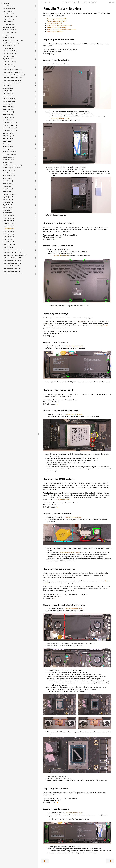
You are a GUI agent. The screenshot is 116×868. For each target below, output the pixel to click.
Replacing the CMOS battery (57, 27)
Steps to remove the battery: (56, 342)
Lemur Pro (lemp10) (9, 176)
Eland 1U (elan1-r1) (9, 120)
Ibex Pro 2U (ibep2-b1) (9, 24)
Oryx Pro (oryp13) (8, 59)
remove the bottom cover (74, 346)
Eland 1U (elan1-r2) (9, 117)
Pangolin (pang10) (8, 237)
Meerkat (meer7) (8, 186)
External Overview (10, 223)
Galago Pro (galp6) (8, 133)
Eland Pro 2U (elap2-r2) (10, 128)
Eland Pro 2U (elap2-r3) (10, 16)
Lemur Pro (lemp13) (9, 46)
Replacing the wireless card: (58, 390)
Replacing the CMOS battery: (59, 479)
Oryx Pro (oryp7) (8, 210)
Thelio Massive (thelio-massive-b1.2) (14, 75)
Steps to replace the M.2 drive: (56, 60)
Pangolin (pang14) (8, 218)
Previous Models (6, 85)
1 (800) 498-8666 (64, 499)
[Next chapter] (110, 861)
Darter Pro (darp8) (8, 109)
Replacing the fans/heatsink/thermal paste (62, 29)
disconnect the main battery (70, 553)
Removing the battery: (56, 314)
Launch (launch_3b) (9, 38)
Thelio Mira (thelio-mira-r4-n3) (12, 260)
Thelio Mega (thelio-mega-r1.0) (12, 258)
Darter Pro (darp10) (9, 104)
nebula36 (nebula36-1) (10, 194)
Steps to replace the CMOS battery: (58, 513)
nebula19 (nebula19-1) (10, 51)
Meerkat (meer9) (8, 181)
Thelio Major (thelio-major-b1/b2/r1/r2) (14, 255)
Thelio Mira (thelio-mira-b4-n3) (12, 263)
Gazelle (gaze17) (8, 144)
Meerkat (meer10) (8, 48)
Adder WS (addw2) (8, 93)
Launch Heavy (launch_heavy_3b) (13, 40)
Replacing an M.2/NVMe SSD (57, 19)
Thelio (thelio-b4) (8, 247)
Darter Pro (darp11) (9, 11)
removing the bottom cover (60, 118)
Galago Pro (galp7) (8, 19)
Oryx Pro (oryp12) (8, 197)
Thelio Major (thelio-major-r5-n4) (13, 72)
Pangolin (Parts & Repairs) (62, 8)
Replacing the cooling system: (59, 569)
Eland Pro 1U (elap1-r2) (10, 123)
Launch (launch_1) (8, 162)
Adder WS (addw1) (8, 96)
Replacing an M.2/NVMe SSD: (59, 40)
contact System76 (101, 326)
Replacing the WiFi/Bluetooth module (60, 25)
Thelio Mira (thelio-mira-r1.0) (11, 271)
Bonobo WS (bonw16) (9, 8)
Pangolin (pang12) (8, 231)
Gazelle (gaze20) (8, 22)
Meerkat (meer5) (8, 191)
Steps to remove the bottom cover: (58, 246)
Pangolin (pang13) (8, 221)
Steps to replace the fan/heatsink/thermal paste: (64, 605)
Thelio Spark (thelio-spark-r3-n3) (13, 83)
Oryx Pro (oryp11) (8, 199)
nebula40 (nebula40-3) (10, 53)
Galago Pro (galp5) (8, 136)
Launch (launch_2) (8, 160)
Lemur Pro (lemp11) (9, 173)
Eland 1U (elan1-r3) (9, 14)
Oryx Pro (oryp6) (8, 213)
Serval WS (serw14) (8, 64)
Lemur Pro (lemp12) (9, 170)
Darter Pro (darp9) (8, 107)
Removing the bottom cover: (59, 223)
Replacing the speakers (55, 32)
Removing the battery (54, 23)
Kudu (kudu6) (7, 35)
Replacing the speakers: (56, 788)
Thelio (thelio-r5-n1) (9, 67)
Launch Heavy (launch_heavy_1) (12, 168)
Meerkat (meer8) (8, 184)
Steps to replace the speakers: (56, 809)
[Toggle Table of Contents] (41, 2)
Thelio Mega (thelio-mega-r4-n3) (12, 77)
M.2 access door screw (61, 256)
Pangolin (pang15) (8, 215)
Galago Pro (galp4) (8, 138)
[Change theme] (46, 2)
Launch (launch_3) (8, 157)
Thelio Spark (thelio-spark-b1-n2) (13, 274)
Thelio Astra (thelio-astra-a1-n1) (12, 69)
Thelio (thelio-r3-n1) (9, 245)
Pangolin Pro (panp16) (9, 62)
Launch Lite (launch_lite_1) (11, 43)
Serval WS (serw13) (8, 239)
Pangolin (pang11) (8, 234)
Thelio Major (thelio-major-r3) (12, 253)
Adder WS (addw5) (8, 6)
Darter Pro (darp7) (8, 112)
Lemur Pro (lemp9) (8, 178)
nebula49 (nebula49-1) (10, 56)
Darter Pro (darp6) (8, 115)
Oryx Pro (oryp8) (8, 207)
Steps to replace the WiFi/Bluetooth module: (62, 410)
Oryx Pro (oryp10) (8, 202)
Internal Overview (10, 226)
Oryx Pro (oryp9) (8, 205)
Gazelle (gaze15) (8, 149)
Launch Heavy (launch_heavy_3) (12, 165)
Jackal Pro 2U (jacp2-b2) (10, 32)
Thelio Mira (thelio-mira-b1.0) (12, 268)
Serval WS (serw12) (8, 242)
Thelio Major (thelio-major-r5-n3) (13, 250)
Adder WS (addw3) (8, 91)
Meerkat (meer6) (8, 189)
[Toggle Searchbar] (50, 2)
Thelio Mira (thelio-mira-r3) (11, 266)
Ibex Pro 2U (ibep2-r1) (9, 27)
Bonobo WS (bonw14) (9, 101)
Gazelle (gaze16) (8, 146)
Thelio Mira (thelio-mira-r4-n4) (12, 80)
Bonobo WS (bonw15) (9, 99)
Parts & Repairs (9, 229)
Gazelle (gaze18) (8, 141)
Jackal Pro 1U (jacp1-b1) (10, 152)
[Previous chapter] (45, 861)
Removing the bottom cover (57, 21)
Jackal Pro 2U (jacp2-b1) (10, 154)
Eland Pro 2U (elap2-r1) (10, 130)
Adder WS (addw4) (8, 88)
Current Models (6, 3)
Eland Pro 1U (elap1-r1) (10, 125)
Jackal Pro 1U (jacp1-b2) (10, 30)
